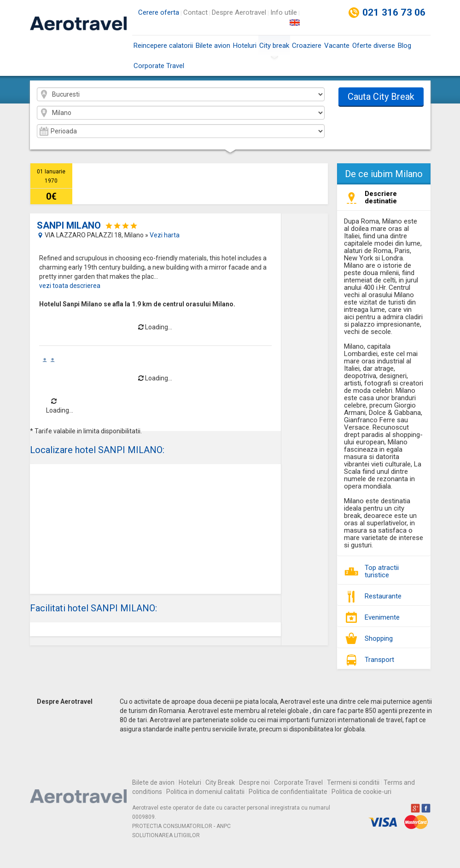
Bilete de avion (153, 782)
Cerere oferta (159, 12)
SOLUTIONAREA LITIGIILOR (166, 835)
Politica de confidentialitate (288, 792)
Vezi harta (165, 235)
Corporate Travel (159, 66)
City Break (220, 782)
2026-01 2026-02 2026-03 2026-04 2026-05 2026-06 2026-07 (181, 131)
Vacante (337, 46)
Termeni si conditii (353, 782)
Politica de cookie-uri (361, 792)
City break (274, 49)
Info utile (284, 12)
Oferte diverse (374, 46)
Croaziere (307, 46)
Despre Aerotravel (239, 12)
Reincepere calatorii (163, 46)
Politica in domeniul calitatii (205, 792)
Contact (195, 12)
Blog (405, 46)
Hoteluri (245, 46)
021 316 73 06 (394, 12)
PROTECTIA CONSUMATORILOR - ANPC (181, 826)
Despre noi (254, 782)
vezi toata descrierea (70, 286)
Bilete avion (213, 46)
